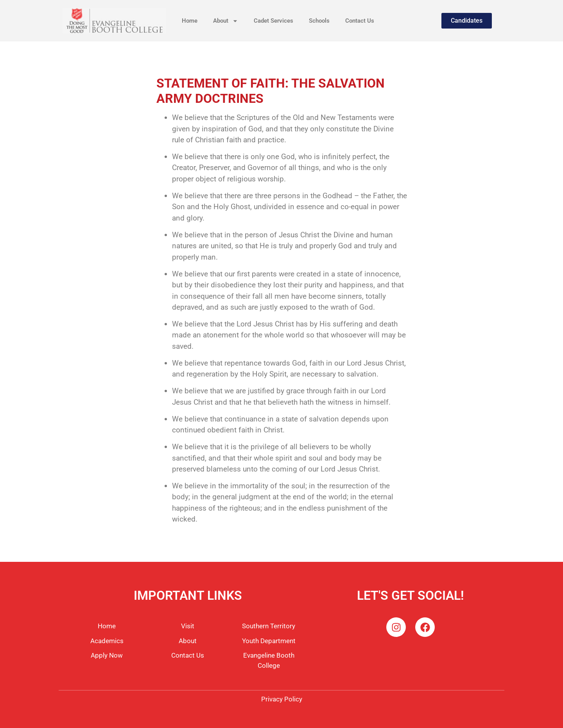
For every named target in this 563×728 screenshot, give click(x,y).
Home (190, 21)
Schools (319, 21)
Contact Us (360, 21)
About (226, 21)
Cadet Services (273, 21)
